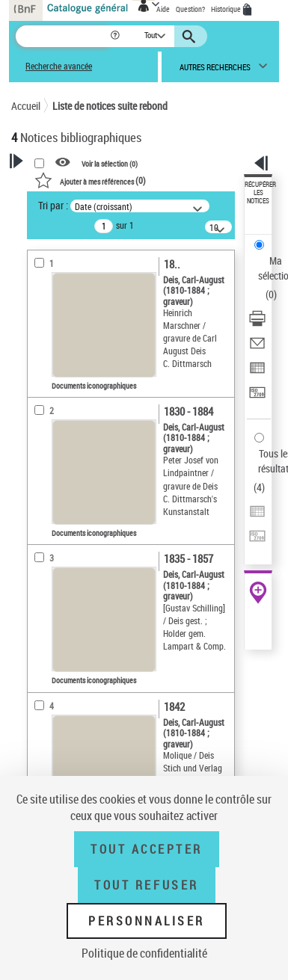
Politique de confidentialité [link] (144, 953)
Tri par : (53, 205)
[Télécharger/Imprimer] (257, 323)
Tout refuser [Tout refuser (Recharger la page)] (146, 885)
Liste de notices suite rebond (110, 106)
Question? (190, 9)
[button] (116, 36)
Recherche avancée (59, 66)
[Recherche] (62, 36)
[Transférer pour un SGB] (257, 397)
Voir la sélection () (110, 163)
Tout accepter (147, 849)
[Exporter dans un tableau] (257, 373)
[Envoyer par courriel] (257, 348)
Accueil (26, 106)
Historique (227, 9)
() (90, 180)
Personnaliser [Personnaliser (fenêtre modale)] (147, 921)
